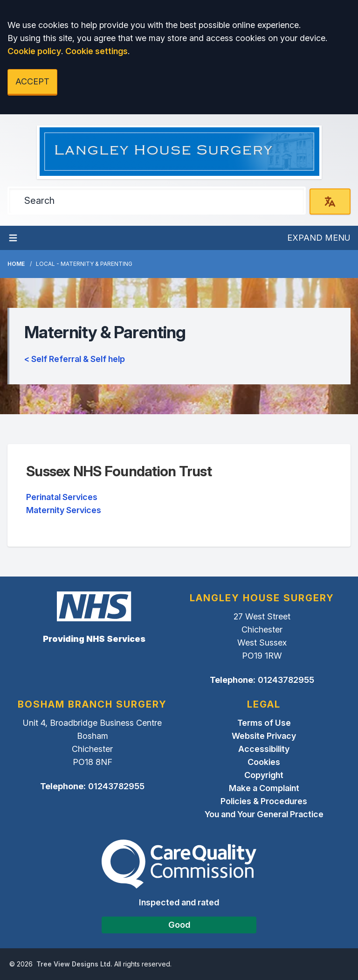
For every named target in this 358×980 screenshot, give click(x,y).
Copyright (264, 775)
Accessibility (264, 749)
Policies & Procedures (264, 801)
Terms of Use (264, 723)
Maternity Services (64, 510)
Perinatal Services (62, 497)
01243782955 (286, 680)
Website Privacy (264, 736)
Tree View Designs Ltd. (74, 964)
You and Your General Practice (264, 814)
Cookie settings (96, 51)
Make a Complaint (264, 788)
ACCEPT (32, 81)
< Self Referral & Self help (75, 359)
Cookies (264, 762)
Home (16, 264)
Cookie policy (34, 51)
